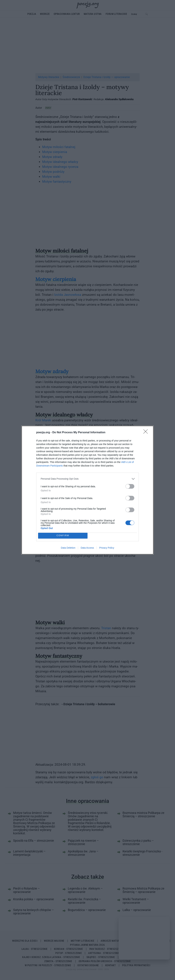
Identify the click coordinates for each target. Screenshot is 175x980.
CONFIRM (63, 536)
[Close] (147, 433)
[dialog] (87, 490)
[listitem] (87, 479)
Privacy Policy (107, 548)
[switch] (130, 486)
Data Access (87, 548)
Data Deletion (68, 548)
